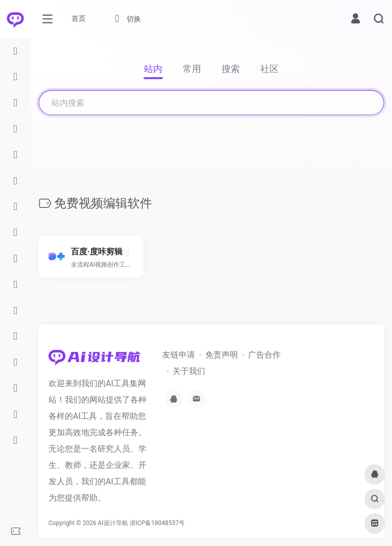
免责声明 (222, 355)
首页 (79, 18)
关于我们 (189, 371)
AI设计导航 (113, 523)
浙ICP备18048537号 (157, 523)
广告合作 (264, 355)
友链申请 (179, 355)
